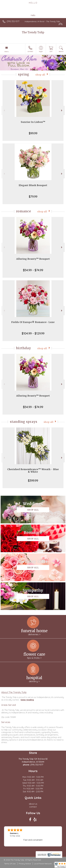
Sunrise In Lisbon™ (33, 122)
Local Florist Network (43, 864)
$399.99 (33, 481)
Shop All (40, 75)
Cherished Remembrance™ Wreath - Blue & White (33, 471)
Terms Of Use (10, 864)
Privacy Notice (25, 864)
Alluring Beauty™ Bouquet (33, 259)
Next (62, 110)
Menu (7, 51)
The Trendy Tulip (33, 32)
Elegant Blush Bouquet (33, 185)
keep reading (27, 700)
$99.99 (33, 133)
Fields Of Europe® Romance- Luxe (33, 322)
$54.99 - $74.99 (33, 270)
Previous (4, 110)
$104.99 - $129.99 (33, 333)
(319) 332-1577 (13, 21)
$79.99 (33, 197)
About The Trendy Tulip (14, 692)
